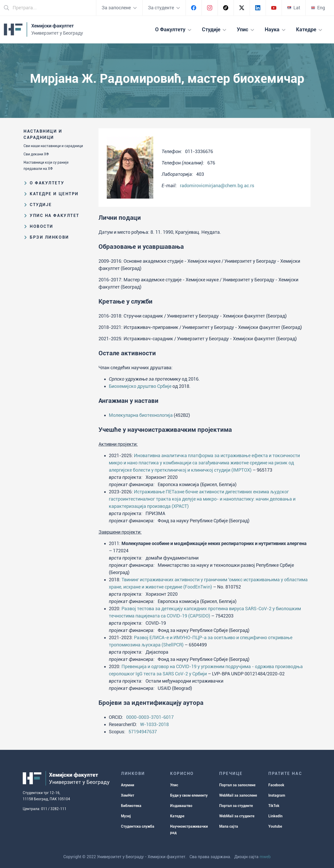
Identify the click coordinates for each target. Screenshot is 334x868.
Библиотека (131, 806)
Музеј (126, 816)
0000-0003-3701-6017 (150, 717)
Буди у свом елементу (189, 795)
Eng (318, 8)
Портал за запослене (237, 785)
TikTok (274, 806)
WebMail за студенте (237, 816)
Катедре (177, 816)
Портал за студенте (236, 806)
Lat (294, 8)
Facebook (276, 785)
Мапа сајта (229, 826)
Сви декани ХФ (36, 154)
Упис (174, 785)
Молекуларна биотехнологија (141, 415)
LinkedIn (275, 816)
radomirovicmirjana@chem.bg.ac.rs (217, 186)
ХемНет (128, 795)
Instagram (277, 795)
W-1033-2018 (154, 724)
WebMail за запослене (238, 795)
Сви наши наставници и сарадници (53, 146)
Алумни (128, 785)
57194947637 (143, 732)
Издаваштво (181, 806)
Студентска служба (138, 826)
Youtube (275, 826)
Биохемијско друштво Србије (140, 386)
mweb (265, 857)
